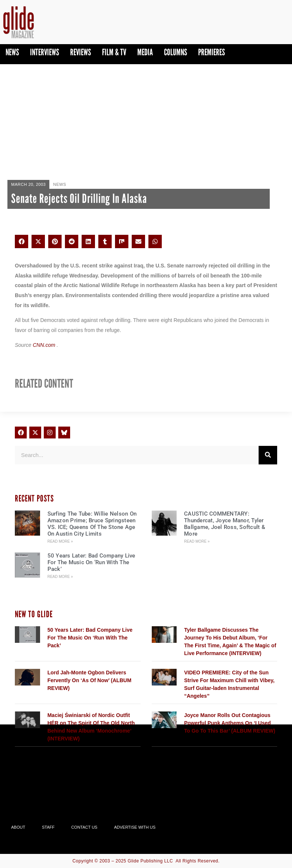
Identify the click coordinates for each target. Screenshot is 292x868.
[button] (22, 241)
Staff (48, 827)
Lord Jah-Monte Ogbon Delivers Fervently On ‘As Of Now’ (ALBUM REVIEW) (89, 680)
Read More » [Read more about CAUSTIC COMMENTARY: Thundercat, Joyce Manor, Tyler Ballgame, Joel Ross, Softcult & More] (197, 541)
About (18, 827)
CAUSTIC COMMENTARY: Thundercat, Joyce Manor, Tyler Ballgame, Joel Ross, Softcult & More (225, 524)
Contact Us (84, 827)
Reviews (81, 52)
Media (145, 52)
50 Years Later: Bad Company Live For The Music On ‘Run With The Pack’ (91, 562)
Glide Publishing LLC (150, 861)
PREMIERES (211, 52)
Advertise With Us (135, 827)
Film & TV (114, 52)
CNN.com (45, 345)
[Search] (268, 455)
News (12, 52)
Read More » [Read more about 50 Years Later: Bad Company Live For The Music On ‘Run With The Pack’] (60, 577)
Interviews (45, 52)
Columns (175, 52)
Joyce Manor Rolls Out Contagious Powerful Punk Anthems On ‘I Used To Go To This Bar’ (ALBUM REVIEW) (230, 723)
